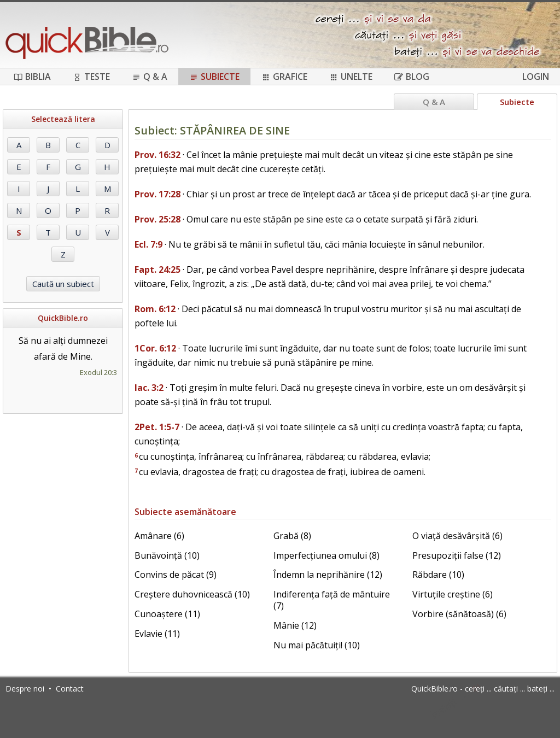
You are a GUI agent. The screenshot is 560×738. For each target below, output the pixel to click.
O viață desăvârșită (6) (457, 536)
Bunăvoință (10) (167, 555)
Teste (91, 77)
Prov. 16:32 (157, 155)
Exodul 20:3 (98, 372)
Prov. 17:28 (157, 194)
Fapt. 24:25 (157, 270)
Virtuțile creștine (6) (453, 594)
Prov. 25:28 (157, 219)
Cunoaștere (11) (167, 614)
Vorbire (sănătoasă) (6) (459, 614)
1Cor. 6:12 (155, 348)
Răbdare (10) (438, 575)
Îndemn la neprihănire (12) (328, 575)
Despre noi (25, 689)
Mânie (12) (295, 625)
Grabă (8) (292, 536)
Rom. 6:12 (155, 309)
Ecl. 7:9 (148, 244)
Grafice (284, 77)
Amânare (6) (159, 536)
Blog (412, 77)
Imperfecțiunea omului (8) (326, 555)
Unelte (351, 77)
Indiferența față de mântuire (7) (332, 600)
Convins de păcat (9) (176, 575)
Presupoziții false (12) (457, 555)
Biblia (32, 77)
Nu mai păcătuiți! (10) (317, 645)
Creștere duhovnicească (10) (192, 594)
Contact (70, 689)
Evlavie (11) (157, 634)
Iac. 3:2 (149, 388)
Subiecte (214, 77)
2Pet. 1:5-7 (157, 427)
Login (536, 77)
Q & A (150, 77)
